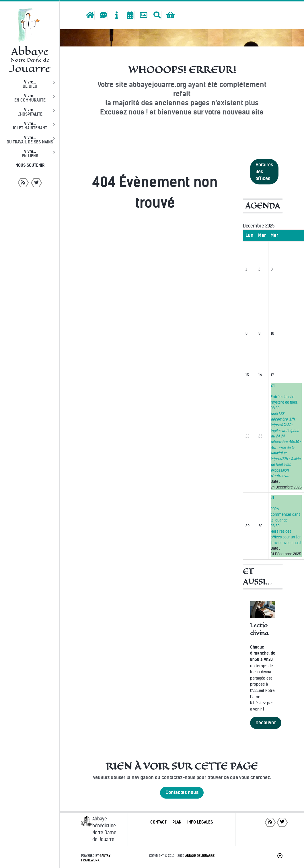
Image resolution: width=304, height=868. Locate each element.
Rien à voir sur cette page (182, 766)
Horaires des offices (264, 172)
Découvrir (266, 723)
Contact (158, 822)
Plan (177, 822)
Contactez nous (182, 792)
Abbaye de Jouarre (200, 856)
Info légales (200, 822)
